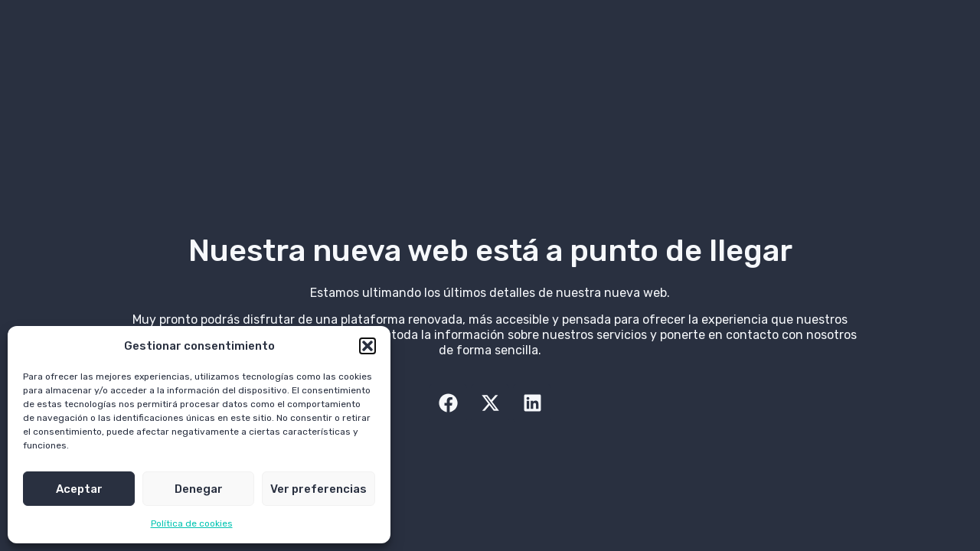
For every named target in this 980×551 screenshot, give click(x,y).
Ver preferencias (318, 489)
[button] (367, 346)
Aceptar (79, 489)
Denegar (199, 489)
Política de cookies (192, 523)
